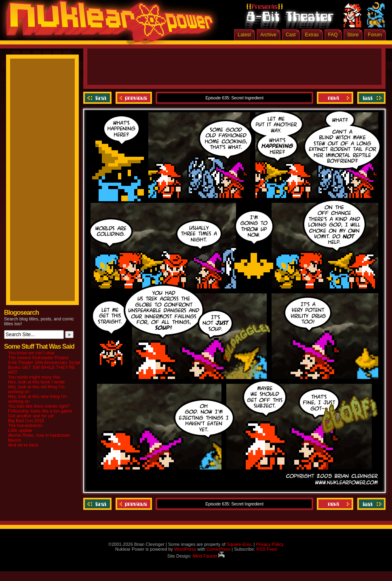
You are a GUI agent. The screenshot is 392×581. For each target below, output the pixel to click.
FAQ (333, 35)
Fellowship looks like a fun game (40, 411)
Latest (244, 35)
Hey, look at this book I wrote (36, 382)
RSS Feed (267, 549)
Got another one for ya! (31, 416)
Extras (312, 35)
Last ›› (370, 98)
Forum (375, 35)
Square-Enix (239, 544)
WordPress (185, 549)
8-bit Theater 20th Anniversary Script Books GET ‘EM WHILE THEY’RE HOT (44, 367)
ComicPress (218, 549)
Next (335, 98)
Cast (291, 35)
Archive (268, 35)
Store (353, 35)
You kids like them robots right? (39, 406)
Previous (134, 98)
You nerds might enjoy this (34, 377)
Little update (20, 430)
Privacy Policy (270, 544)
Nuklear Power (107, 24)
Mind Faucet (209, 556)
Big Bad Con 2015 (26, 421)
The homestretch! (25, 425)
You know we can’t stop (31, 353)
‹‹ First (98, 98)
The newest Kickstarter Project (38, 358)
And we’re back (23, 445)
